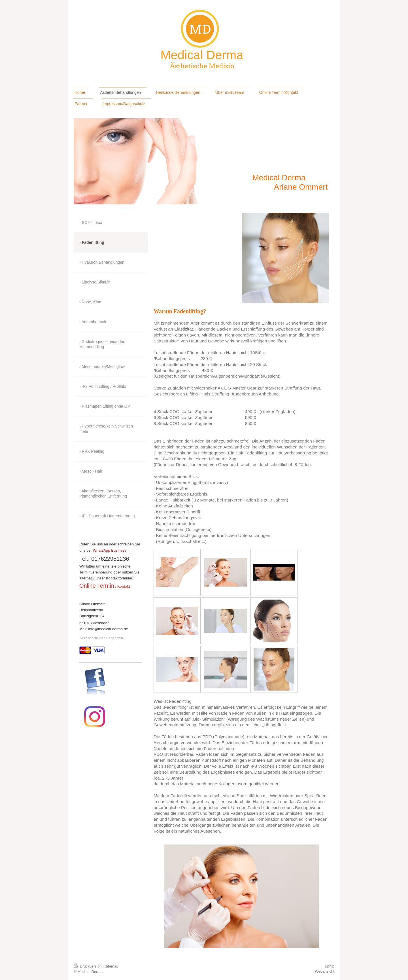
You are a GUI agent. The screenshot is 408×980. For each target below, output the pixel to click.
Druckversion (88, 966)
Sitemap (111, 966)
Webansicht (325, 971)
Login (330, 966)
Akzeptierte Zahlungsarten (101, 638)
